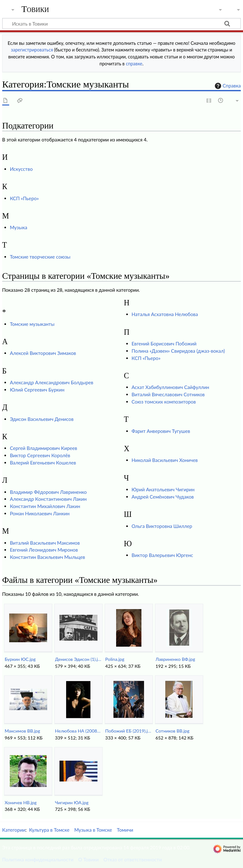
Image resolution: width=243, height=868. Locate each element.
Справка (227, 86)
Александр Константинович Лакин (48, 499)
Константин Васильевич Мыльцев (47, 557)
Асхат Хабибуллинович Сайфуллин (170, 387)
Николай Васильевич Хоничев (165, 460)
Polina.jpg (115, 659)
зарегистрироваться (32, 50)
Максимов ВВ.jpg (22, 731)
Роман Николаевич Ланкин (40, 513)
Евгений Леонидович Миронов (44, 550)
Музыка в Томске (93, 830)
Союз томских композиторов (164, 402)
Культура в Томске (49, 830)
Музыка (19, 227)
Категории (14, 830)
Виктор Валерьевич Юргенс (162, 555)
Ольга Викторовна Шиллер (162, 526)
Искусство (21, 169)
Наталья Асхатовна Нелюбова (165, 314)
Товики (35, 9)
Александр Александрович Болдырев (52, 382)
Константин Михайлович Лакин (45, 506)
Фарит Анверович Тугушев (161, 431)
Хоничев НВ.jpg (21, 802)
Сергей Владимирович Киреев (44, 448)
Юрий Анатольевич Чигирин (163, 489)
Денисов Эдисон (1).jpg (78, 659)
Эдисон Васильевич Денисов (42, 419)
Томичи (125, 830)
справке (134, 64)
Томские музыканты (32, 324)
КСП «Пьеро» (24, 198)
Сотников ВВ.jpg (173, 731)
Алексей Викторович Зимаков (43, 353)
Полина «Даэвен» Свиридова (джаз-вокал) (178, 351)
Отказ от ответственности (133, 859)
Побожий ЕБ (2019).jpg (129, 731)
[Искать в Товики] (121, 23)
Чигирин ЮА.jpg (72, 802)
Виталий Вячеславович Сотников (168, 394)
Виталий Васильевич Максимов (45, 543)
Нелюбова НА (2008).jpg (78, 731)
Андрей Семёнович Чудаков (163, 497)
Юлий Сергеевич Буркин (37, 390)
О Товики (88, 859)
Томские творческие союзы (40, 257)
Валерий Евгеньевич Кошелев (43, 463)
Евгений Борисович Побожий (164, 344)
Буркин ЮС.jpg (20, 659)
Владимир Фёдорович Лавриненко (48, 492)
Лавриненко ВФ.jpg (175, 659)
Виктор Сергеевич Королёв (40, 455)
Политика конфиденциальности (38, 859)
